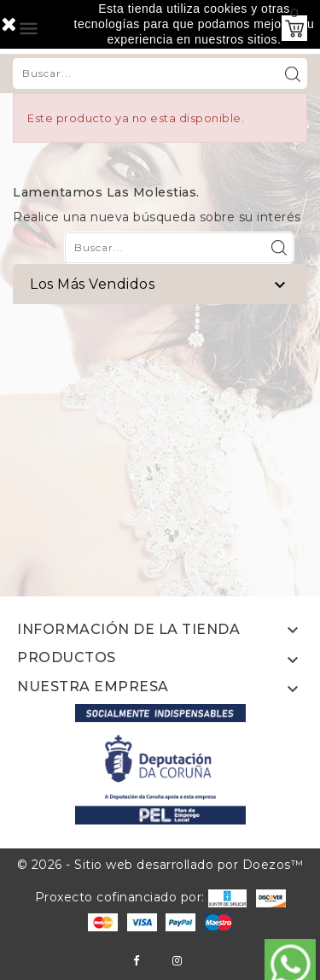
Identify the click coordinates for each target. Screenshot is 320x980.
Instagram (177, 961)
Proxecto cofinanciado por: (141, 897)
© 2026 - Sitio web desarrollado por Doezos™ (160, 865)
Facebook (136, 961)
